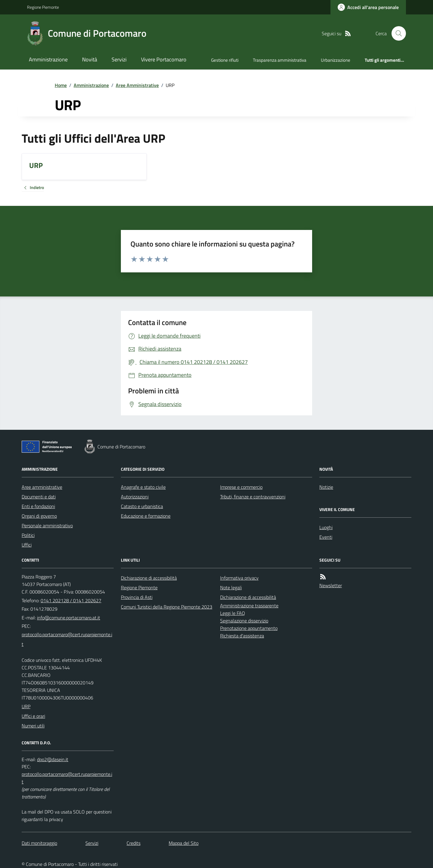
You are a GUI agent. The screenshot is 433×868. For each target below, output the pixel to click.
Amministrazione (48, 59)
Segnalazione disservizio (244, 621)
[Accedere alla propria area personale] (368, 7)
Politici (28, 535)
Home (61, 85)
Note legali (231, 587)
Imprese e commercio (241, 487)
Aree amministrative (42, 487)
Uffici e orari (33, 716)
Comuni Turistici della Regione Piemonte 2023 (167, 607)
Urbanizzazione (336, 60)
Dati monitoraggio (39, 843)
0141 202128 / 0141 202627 (71, 600)
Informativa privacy (239, 578)
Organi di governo (39, 516)
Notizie (326, 487)
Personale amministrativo (47, 525)
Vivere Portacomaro (164, 59)
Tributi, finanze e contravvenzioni (253, 497)
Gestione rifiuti (225, 60)
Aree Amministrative (137, 85)
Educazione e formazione (146, 516)
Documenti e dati (39, 497)
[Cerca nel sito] (396, 33)
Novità (90, 59)
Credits (134, 843)
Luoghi (326, 527)
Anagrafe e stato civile (143, 487)
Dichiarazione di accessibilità (149, 578)
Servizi (119, 59)
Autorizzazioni (135, 497)
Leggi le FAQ (233, 613)
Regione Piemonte (43, 7)
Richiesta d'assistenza (242, 636)
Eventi (326, 537)
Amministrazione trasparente (249, 606)
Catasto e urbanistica (142, 506)
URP (26, 706)
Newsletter (331, 585)
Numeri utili (33, 726)
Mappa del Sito (184, 843)
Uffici (27, 545)
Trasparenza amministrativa (280, 60)
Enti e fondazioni (38, 506)
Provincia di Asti (137, 597)
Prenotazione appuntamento (249, 628)
